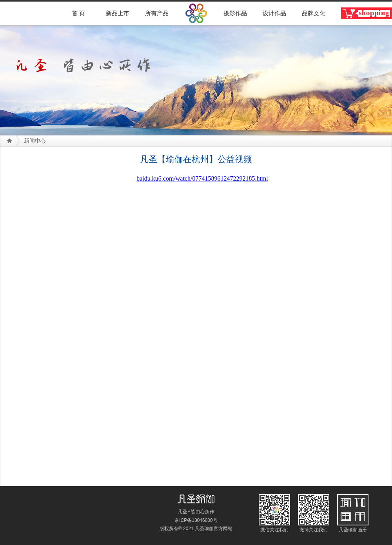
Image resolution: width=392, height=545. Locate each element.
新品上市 (118, 13)
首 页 (78, 13)
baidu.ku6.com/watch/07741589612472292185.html (202, 178)
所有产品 (157, 13)
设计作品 (274, 13)
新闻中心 (35, 141)
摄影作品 (235, 13)
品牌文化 (314, 13)
